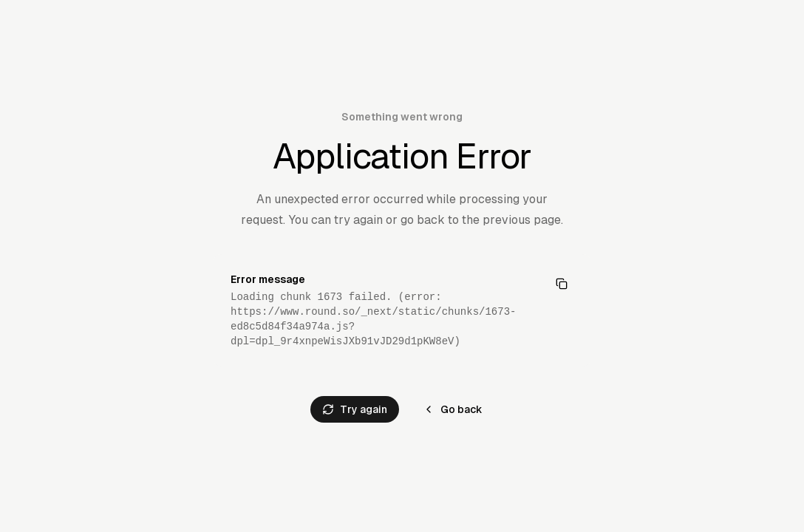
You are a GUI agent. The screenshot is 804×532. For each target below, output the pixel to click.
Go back (453, 409)
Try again (355, 409)
